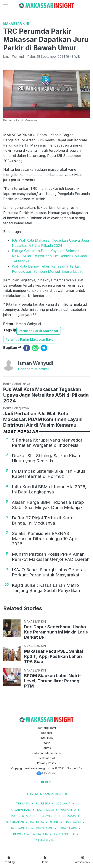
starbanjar (15, 822)
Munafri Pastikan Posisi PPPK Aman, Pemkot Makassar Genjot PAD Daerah (51, 557)
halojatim (73, 822)
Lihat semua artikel (33, 369)
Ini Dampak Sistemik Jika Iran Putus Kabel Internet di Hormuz (49, 474)
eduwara (18, 834)
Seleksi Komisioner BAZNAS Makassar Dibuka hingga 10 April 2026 (45, 539)
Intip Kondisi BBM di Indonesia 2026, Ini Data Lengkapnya (49, 489)
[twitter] (44, 348)
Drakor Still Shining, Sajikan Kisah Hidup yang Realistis (46, 458)
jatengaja (40, 834)
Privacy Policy (47, 763)
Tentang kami (47, 728)
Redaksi (47, 733)
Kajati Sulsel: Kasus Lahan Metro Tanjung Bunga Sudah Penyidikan (46, 588)
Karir (47, 743)
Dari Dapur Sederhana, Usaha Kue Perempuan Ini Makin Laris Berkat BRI (56, 632)
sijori (54, 822)
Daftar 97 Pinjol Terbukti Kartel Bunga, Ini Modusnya (43, 520)
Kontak (46, 748)
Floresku (43, 803)
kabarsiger (46, 810)
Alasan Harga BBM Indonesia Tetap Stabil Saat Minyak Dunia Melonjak (48, 505)
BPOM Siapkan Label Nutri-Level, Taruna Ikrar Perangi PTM (52, 681)
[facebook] (27, 348)
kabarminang (21, 810)
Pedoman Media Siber (47, 753)
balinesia (37, 822)
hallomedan (47, 816)
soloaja (69, 816)
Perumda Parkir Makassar (39, 331)
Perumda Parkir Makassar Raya (30, 339)
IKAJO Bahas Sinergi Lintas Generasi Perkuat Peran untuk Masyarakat (49, 572)
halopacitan (20, 828)
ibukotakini (44, 828)
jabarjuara (68, 828)
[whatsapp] (35, 348)
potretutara (21, 816)
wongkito (68, 810)
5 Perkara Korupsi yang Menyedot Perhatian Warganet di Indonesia (47, 443)
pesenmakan (45, 840)
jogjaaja (63, 803)
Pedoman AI (47, 758)
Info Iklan (47, 738)
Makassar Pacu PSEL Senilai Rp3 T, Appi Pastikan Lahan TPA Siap (53, 656)
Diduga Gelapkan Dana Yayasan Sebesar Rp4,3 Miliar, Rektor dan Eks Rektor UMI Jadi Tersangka (49, 256)
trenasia (23, 803)
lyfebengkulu (65, 834)
